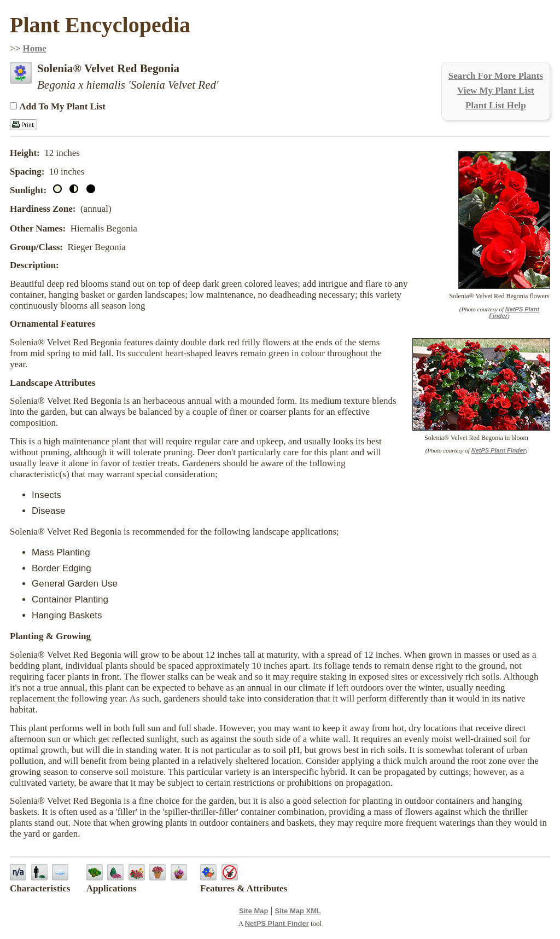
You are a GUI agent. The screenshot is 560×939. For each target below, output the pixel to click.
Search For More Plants (496, 76)
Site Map (253, 911)
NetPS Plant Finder (498, 450)
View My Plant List (496, 91)
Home (34, 48)
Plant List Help (496, 105)
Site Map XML (298, 911)
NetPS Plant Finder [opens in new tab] (277, 923)
